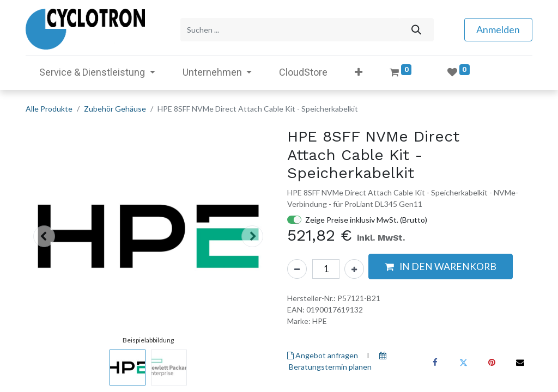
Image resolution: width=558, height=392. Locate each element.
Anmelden (498, 29)
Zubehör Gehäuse (115, 108)
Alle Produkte (49, 108)
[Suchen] (416, 29)
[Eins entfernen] (297, 267)
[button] (359, 71)
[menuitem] (303, 71)
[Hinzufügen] (354, 267)
